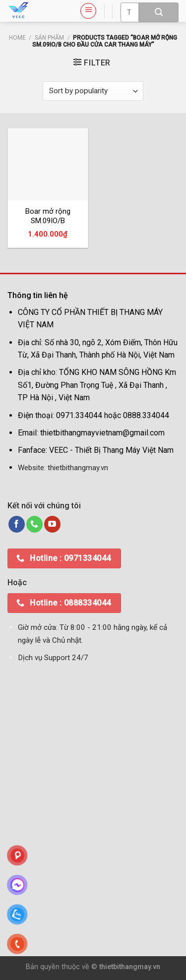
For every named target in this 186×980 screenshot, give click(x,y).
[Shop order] (93, 91)
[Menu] (88, 11)
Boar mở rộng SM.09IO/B (48, 216)
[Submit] (159, 12)
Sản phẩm (49, 38)
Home (17, 38)
